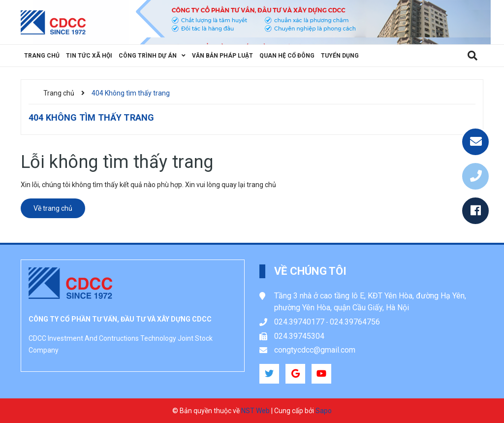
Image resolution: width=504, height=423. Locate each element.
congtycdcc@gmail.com (315, 350)
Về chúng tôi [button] (311, 271)
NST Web (255, 411)
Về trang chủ (53, 208)
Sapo (324, 411)
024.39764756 (355, 322)
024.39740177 (299, 322)
